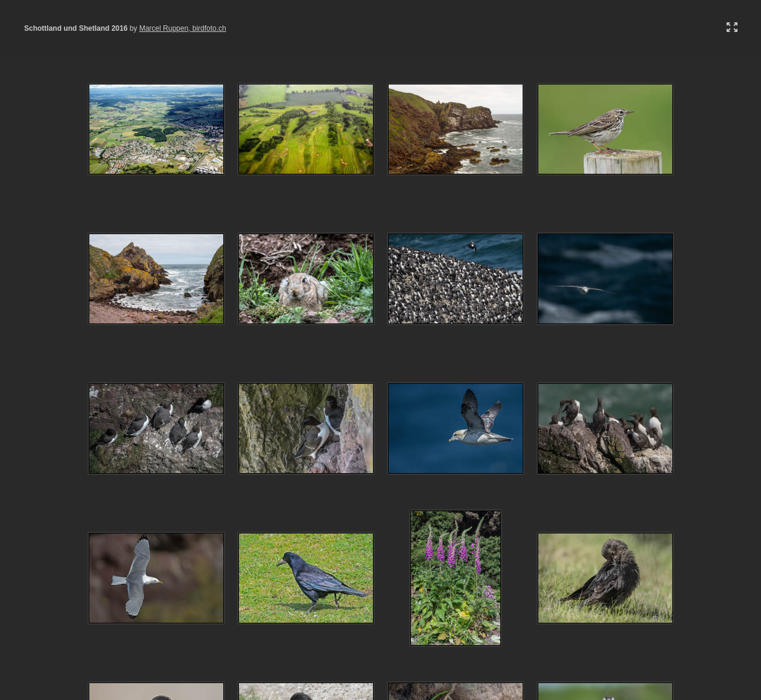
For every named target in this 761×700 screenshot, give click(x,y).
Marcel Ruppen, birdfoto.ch (183, 28)
